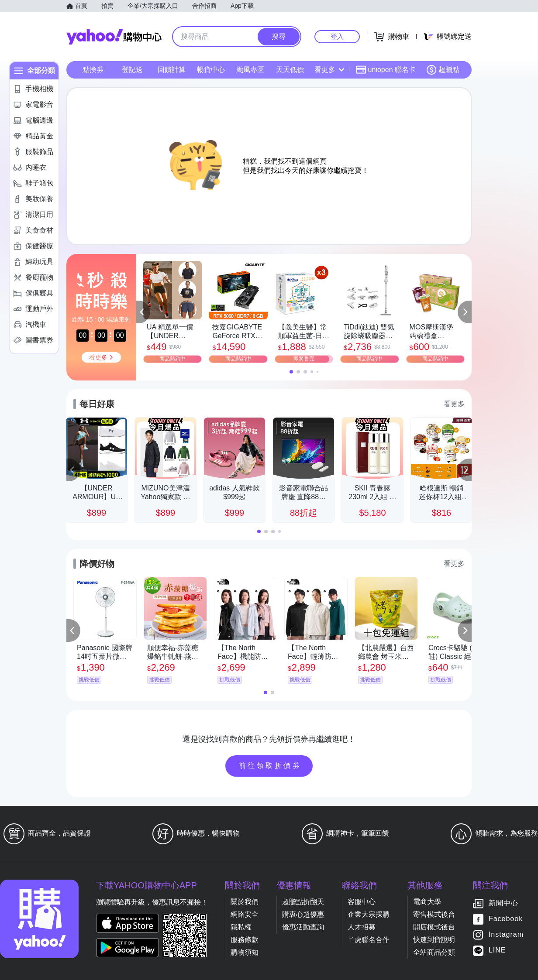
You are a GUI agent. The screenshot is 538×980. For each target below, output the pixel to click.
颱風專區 (250, 70)
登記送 (132, 70)
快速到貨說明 (434, 940)
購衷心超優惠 (303, 914)
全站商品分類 (434, 952)
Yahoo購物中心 (114, 37)
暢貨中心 (211, 70)
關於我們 (245, 902)
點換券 (93, 70)
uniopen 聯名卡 (386, 70)
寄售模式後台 (434, 914)
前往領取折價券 (270, 766)
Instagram (506, 935)
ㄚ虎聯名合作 (369, 940)
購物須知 (245, 952)
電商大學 (427, 902)
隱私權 (241, 927)
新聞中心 (504, 903)
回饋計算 (172, 70)
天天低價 (290, 70)
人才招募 (362, 927)
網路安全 (245, 914)
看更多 (329, 70)
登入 (337, 36)
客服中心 (362, 902)
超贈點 (443, 70)
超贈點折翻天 (303, 902)
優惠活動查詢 (303, 927)
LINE (497, 951)
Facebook (506, 919)
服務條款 (245, 940)
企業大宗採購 (369, 914)
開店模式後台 (434, 927)
